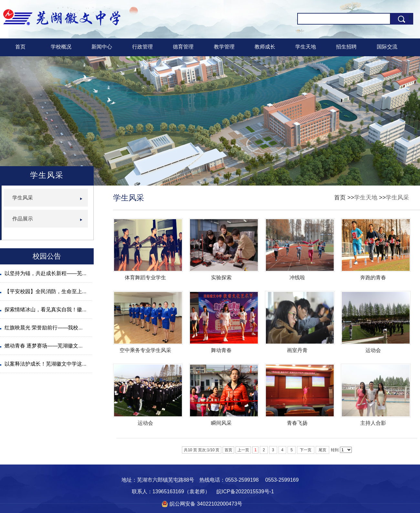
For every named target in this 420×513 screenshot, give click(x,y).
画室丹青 (297, 350)
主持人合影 (373, 423)
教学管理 (224, 47)
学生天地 (306, 47)
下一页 (306, 450)
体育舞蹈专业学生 (145, 278)
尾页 (322, 450)
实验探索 (221, 278)
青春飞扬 (297, 423)
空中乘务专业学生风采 (145, 350)
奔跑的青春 (373, 278)
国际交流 (387, 47)
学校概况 (61, 47)
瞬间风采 (221, 423)
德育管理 (183, 47)
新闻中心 (102, 47)
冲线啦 (297, 278)
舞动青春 (221, 350)
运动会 (373, 350)
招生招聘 (346, 47)
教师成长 (265, 47)
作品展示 (23, 219)
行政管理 (142, 47)
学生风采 (397, 198)
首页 (20, 47)
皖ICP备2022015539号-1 (245, 492)
